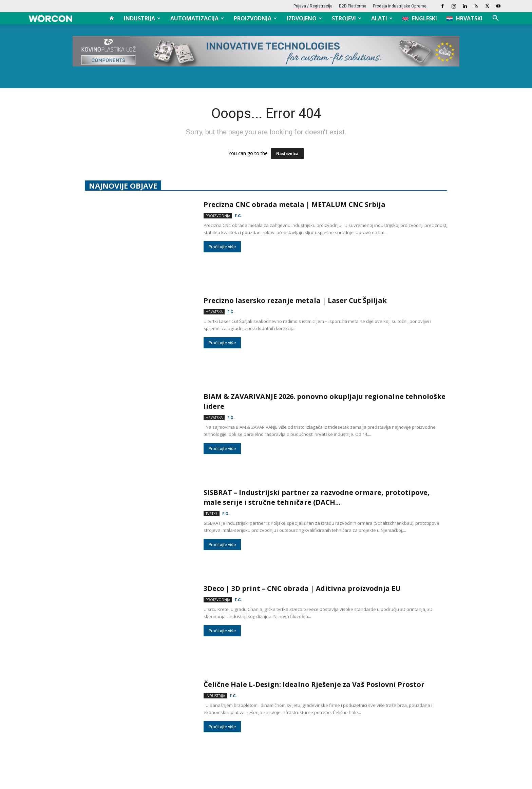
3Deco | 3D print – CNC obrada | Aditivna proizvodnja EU (302, 588)
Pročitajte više (222, 247)
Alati (382, 18)
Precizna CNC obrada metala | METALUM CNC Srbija (294, 204)
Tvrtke (212, 514)
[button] (495, 19)
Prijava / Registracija (313, 6)
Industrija (142, 18)
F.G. (238, 216)
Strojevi (347, 18)
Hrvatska (214, 312)
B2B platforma (353, 6)
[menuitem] (420, 18)
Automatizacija (197, 18)
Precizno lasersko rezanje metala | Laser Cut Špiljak (295, 300)
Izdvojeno (304, 18)
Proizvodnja (255, 18)
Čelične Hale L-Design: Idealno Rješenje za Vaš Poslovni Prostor (315, 684)
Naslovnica (287, 153)
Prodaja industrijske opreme (400, 6)
